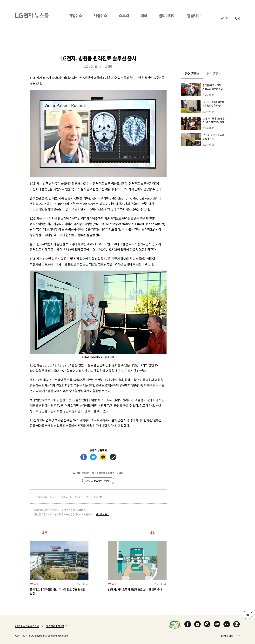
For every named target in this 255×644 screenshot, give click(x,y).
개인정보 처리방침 (55, 626)
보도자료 (67, 497)
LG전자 (55, 497)
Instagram (207, 624)
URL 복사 (113, 457)
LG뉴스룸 (42, 497)
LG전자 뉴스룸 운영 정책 (27, 626)
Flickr (227, 624)
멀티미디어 (167, 16)
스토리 (124, 16)
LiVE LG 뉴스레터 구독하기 (98, 481)
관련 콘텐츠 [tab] (194, 74)
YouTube (197, 624)
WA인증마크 (175, 624)
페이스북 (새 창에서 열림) (84, 457)
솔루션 (79, 497)
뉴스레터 (225, 18)
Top (248, 615)
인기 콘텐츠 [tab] (214, 74)
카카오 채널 (236, 624)
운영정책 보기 (103, 514)
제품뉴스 (101, 16)
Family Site (230, 635)
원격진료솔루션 (95, 497)
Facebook (188, 624)
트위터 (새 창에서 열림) (93, 457)
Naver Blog (217, 624)
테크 (144, 16)
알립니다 (194, 16)
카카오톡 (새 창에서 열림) (103, 457)
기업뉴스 (75, 16)
